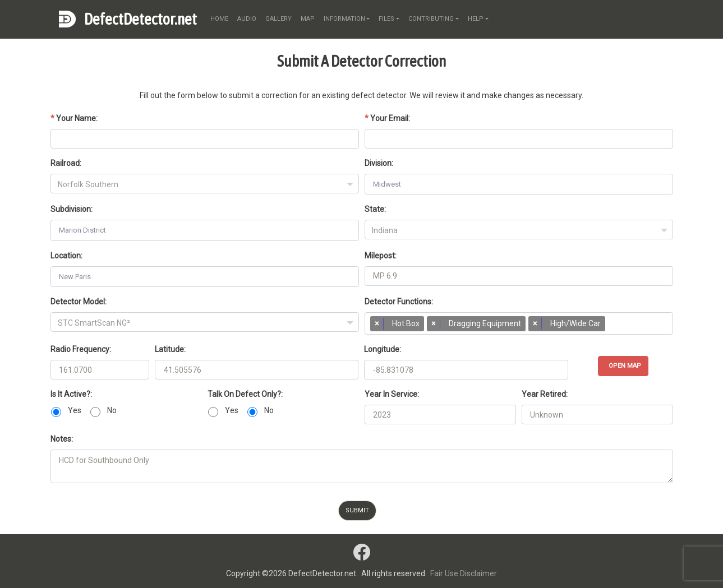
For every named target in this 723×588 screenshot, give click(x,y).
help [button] (476, 19)
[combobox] (205, 184)
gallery (278, 19)
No (112, 410)
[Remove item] (377, 324)
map (308, 19)
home (219, 19)
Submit (357, 510)
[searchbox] (613, 326)
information (344, 19)
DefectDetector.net (141, 19)
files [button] (386, 19)
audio (247, 19)
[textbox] (205, 184)
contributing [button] (431, 19)
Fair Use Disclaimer (464, 573)
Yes (75, 410)
